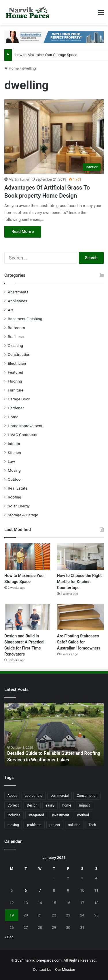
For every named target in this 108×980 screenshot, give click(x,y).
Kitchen (14, 452)
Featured (15, 372)
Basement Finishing (25, 319)
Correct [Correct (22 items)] (13, 805)
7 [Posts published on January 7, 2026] (40, 890)
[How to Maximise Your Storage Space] (28, 556)
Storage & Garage (23, 515)
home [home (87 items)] (67, 805)
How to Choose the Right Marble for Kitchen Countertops (79, 582)
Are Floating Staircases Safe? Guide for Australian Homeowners (79, 642)
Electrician (17, 363)
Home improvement (25, 426)
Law (11, 461)
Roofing (15, 497)
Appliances (17, 301)
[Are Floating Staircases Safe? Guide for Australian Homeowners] (80, 617)
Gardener (16, 408)
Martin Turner (19, 179)
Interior (14, 444)
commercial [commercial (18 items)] (59, 796)
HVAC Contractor (23, 435)
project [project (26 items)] (55, 825)
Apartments (18, 292)
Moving (14, 470)
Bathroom (16, 328)
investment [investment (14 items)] (61, 815)
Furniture (16, 390)
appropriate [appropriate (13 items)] (34, 796)
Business (16, 337)
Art (10, 310)
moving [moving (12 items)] (13, 825)
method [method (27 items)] (83, 815)
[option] (54, 734)
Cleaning (15, 345)
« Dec (9, 937)
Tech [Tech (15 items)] (92, 825)
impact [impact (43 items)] (85, 805)
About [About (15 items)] (12, 796)
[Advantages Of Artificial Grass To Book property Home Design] (54, 136)
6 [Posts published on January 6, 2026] (26, 890)
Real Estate (18, 488)
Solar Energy (19, 506)
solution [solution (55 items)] (74, 825)
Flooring (15, 381)
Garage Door (19, 399)
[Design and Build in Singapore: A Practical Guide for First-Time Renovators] (28, 617)
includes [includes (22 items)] (14, 815)
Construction (19, 354)
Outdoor (15, 479)
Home (12, 68)
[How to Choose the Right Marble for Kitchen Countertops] (80, 556)
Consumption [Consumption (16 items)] (87, 796)
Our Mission (65, 970)
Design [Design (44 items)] (32, 805)
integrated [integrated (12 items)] (36, 815)
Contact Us (42, 970)
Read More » (23, 232)
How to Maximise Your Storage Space (46, 55)
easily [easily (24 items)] (50, 805)
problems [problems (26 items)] (34, 825)
